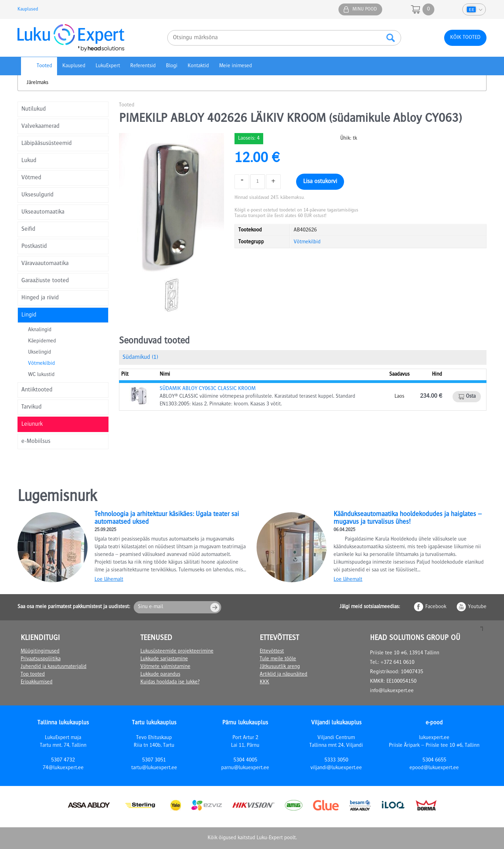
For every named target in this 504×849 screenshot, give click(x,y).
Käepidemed (42, 341)
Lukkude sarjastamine (164, 659)
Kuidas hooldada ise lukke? (170, 682)
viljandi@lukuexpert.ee (336, 768)
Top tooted (33, 675)
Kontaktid (198, 66)
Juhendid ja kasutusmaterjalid (54, 667)
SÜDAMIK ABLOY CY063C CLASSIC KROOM (208, 389)
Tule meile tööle (278, 659)
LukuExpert (108, 66)
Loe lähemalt (109, 580)
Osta (471, 397)
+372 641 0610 (397, 663)
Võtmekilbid (41, 364)
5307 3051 (154, 760)
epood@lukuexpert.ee (434, 768)
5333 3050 (336, 760)
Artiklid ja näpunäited (283, 675)
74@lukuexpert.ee (63, 768)
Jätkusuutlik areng (280, 667)
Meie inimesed (236, 66)
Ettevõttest (272, 652)
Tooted (44, 66)
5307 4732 (63, 760)
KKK (264, 682)
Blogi (172, 66)
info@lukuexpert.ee (392, 691)
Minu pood (365, 9)
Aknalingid (40, 330)
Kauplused (28, 9)
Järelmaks (37, 83)
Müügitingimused (40, 652)
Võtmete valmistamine (165, 667)
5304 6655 (434, 760)
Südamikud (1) (140, 357)
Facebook (436, 607)
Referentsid (143, 66)
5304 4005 (245, 760)
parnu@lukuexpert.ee (245, 768)
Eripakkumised (37, 682)
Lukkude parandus (160, 675)
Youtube (477, 607)
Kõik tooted (465, 38)
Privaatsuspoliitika (41, 659)
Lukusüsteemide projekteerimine (177, 652)
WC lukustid (41, 375)
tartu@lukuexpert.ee (154, 768)
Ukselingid (40, 353)
